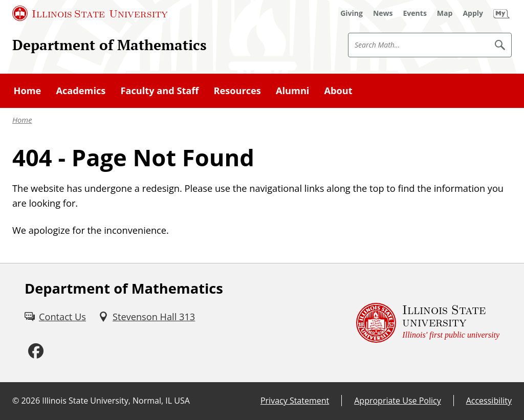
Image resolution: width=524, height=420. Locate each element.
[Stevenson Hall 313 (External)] (147, 317)
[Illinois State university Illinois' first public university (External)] (428, 323)
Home (22, 120)
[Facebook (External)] (36, 351)
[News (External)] (383, 13)
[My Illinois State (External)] (501, 13)
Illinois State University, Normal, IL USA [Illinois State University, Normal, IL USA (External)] (116, 401)
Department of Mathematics (110, 45)
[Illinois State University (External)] (90, 13)
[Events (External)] (415, 13)
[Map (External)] (445, 13)
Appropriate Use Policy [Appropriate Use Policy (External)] (397, 401)
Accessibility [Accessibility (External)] (489, 401)
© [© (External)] (16, 401)
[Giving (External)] (352, 13)
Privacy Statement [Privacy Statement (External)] (295, 401)
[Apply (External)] (473, 13)
